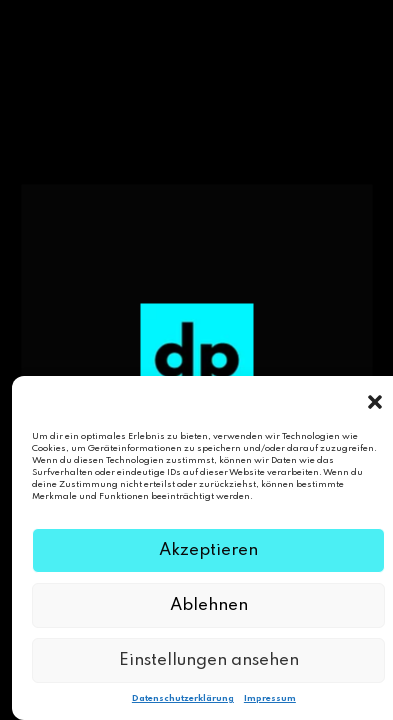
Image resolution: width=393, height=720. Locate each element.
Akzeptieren (208, 550)
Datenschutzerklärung (183, 698)
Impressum (270, 698)
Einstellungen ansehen (209, 660)
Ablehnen (209, 605)
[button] (375, 401)
